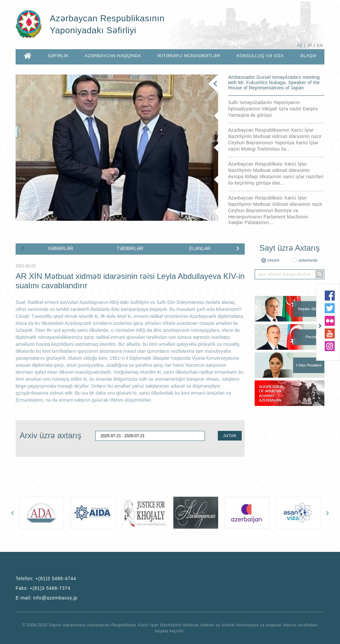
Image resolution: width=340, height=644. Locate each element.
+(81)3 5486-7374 (50, 588)
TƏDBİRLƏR (130, 248)
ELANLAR (200, 248)
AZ (300, 46)
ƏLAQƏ (308, 56)
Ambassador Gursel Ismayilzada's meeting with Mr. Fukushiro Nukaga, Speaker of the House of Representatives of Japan (274, 82)
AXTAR (230, 436)
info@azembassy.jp (55, 598)
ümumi (273, 260)
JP (310, 46)
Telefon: (46, 579)
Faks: (43, 588)
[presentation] (23, 248)
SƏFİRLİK (58, 56)
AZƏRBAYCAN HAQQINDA (113, 56)
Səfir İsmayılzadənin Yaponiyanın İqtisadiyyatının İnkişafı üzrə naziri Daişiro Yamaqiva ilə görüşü (273, 109)
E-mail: (46, 598)
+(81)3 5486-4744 (56, 579)
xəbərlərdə (308, 260)
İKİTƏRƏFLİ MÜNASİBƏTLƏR (189, 56)
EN (320, 46)
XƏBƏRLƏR (61, 248)
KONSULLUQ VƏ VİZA (260, 56)
